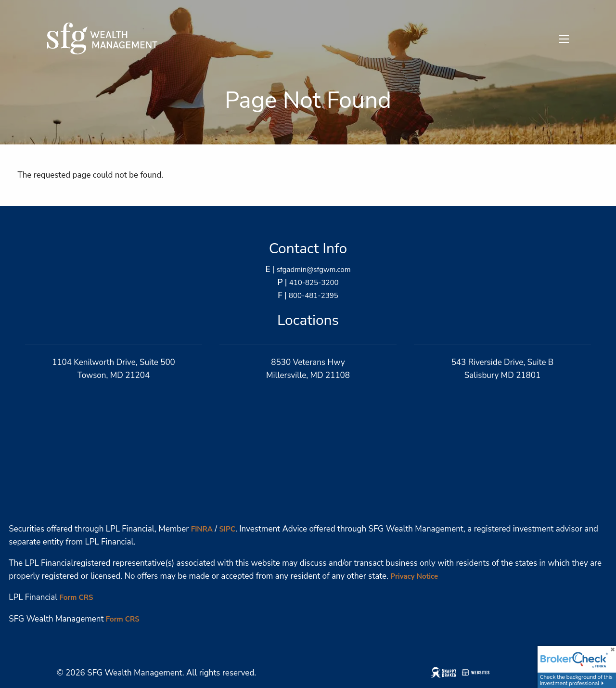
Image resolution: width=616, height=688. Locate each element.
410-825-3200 (314, 283)
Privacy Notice (414, 576)
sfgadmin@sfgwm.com (314, 270)
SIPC (227, 529)
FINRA (202, 529)
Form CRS (77, 597)
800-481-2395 (314, 296)
